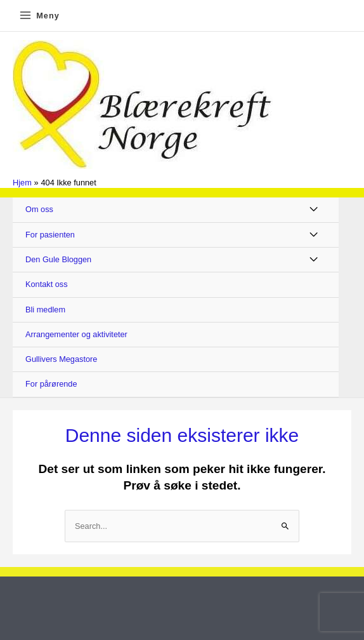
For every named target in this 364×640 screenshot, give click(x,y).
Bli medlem (45, 310)
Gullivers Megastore (61, 359)
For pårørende (51, 384)
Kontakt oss (47, 284)
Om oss (39, 209)
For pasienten (50, 235)
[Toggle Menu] (314, 210)
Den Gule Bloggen (58, 259)
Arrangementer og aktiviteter (76, 334)
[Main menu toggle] (39, 16)
